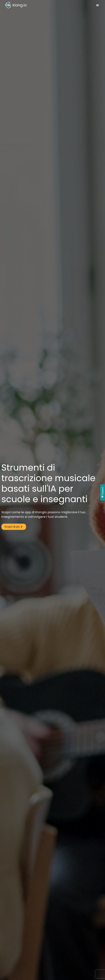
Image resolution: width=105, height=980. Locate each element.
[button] (98, 5)
